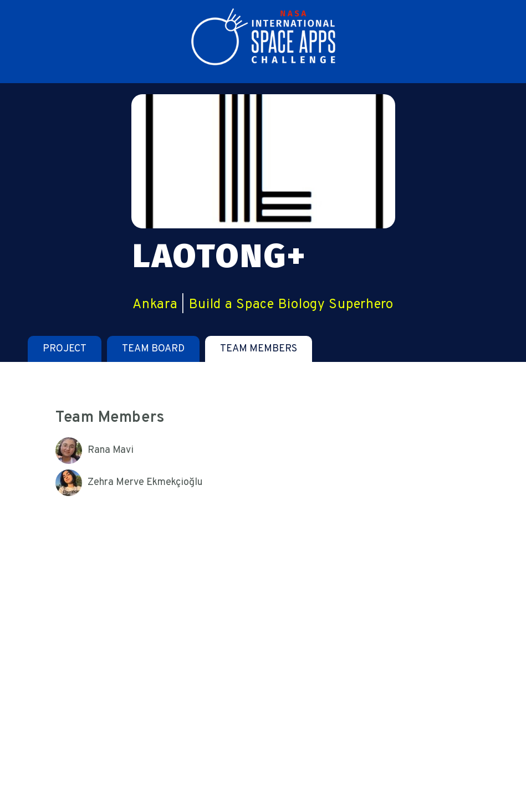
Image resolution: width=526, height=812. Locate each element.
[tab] (65, 349)
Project (65, 349)
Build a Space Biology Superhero (291, 305)
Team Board (153, 349)
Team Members (259, 349)
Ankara (155, 305)
